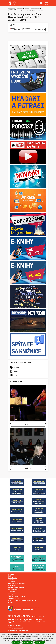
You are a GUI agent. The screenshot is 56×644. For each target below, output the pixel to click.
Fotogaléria (12, 591)
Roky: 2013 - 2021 (35, 8)
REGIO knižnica (13, 585)
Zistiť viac (28, 425)
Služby (10, 576)
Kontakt (10, 595)
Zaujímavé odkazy (14, 599)
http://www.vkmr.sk (17, 628)
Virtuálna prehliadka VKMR (16, 587)
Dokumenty (20, 8)
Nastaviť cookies (40, 642)
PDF (36, 29)
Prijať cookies (16, 642)
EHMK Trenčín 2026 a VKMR (17, 584)
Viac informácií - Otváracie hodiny (18, 631)
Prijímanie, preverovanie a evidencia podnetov (22, 600)
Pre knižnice (12, 582)
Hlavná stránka (12, 8)
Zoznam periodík (13, 589)
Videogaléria (12, 593)
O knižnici (11, 574)
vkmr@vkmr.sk (17, 625)
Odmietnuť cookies (27, 642)
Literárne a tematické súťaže (17, 597)
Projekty (11, 602)
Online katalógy (13, 578)
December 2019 (12, 9)
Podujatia (27, 8)
